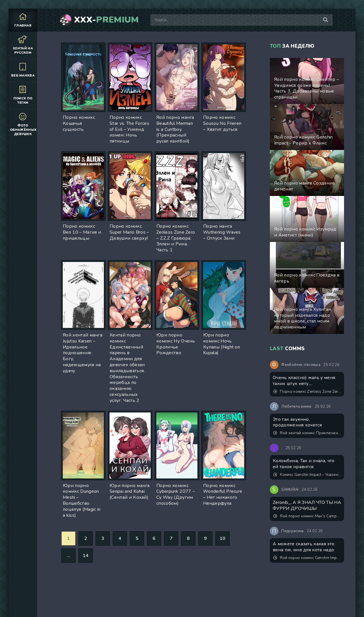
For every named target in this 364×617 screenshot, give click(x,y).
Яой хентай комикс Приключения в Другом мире (307, 433)
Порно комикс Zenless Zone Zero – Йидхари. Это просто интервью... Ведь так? (307, 392)
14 (86, 556)
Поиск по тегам (23, 95)
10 (223, 538)
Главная (23, 20)
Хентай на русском (23, 45)
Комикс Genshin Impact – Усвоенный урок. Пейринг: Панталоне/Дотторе (307, 475)
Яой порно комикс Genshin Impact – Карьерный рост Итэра (307, 558)
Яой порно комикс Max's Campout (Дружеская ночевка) (307, 516)
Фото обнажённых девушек (23, 124)
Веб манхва (23, 70)
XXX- (107, 20)
